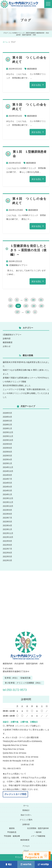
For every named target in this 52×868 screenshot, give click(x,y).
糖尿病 (12, 828)
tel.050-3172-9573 (18, 690)
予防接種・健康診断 (12, 836)
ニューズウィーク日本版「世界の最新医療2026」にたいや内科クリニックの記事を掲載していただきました (26, 393)
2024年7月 (7, 479)
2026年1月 (7, 428)
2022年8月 (7, 545)
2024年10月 (8, 471)
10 (33, 300)
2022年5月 (7, 557)
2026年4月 (7, 417)
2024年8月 (7, 475)
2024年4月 (7, 487)
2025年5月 (7, 456)
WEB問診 (43, 864)
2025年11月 (8, 436)
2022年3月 (7, 560)
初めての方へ (26, 815)
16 (41, 306)
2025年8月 (7, 448)
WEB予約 (26, 864)
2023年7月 (7, 518)
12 (10, 306)
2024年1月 (7, 494)
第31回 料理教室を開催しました (17, 385)
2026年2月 (7, 425)
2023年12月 (8, 498)
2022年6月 (7, 553)
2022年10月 (8, 537)
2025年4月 (7, 460)
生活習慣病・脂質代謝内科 (38, 828)
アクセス (26, 846)
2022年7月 (7, 549)
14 (26, 306)
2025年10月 (8, 440)
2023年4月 (7, 525)
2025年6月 (7, 452)
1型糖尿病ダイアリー (18, 265)
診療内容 (7, 338)
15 (34, 306)
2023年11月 (8, 502)
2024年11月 (8, 467)
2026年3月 (7, 421)
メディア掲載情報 (38, 836)
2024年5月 (7, 483)
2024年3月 (7, 491)
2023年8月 (7, 514)
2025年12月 (8, 432)
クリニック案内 (26, 820)
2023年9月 (7, 510)
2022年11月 (8, 533)
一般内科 (38, 832)
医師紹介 (26, 810)
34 (28, 312)
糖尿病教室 (32, 69)
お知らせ (7, 346)
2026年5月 (7, 413)
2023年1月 (7, 529)
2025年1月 (7, 463)
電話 (9, 864)
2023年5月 (7, 522)
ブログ (26, 851)
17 (17, 312)
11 (41, 300)
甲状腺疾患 (12, 832)
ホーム (26, 806)
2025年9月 (7, 444)
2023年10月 (8, 506)
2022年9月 (7, 541)
